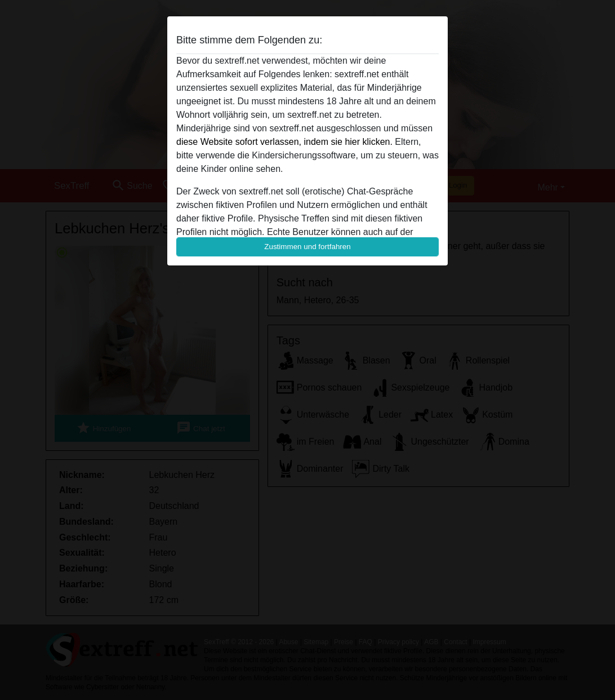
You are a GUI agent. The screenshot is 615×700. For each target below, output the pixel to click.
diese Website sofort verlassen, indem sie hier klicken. (284, 142)
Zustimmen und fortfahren (307, 247)
